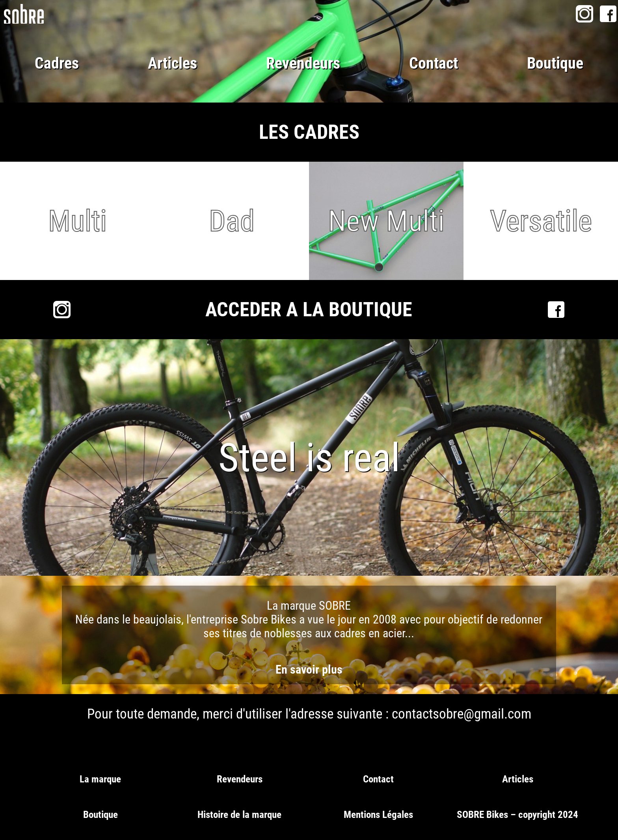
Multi (77, 221)
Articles (172, 63)
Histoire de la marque (239, 815)
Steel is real (309, 458)
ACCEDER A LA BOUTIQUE (309, 310)
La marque (100, 779)
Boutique (555, 63)
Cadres (57, 63)
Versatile (541, 221)
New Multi (386, 221)
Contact (434, 63)
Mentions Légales (378, 815)
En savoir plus (309, 669)
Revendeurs (303, 63)
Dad (232, 221)
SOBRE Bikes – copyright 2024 (517, 815)
